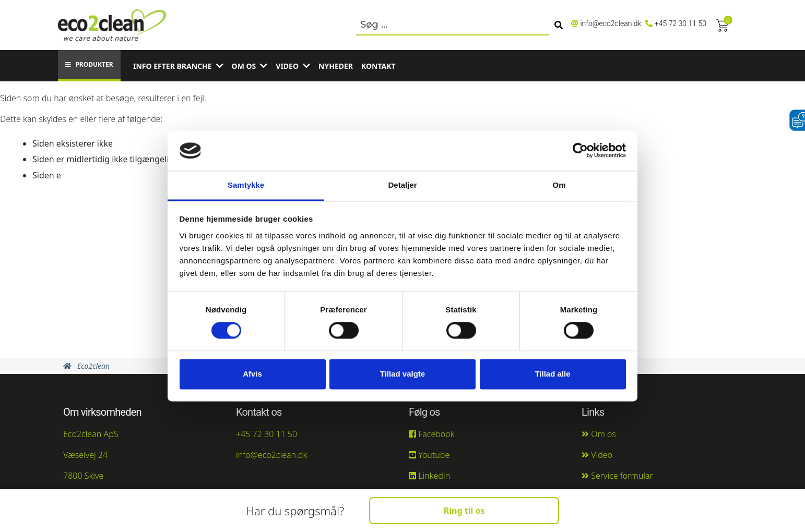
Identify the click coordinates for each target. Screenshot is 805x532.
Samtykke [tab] (246, 185)
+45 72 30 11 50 (680, 23)
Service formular (617, 476)
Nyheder (336, 66)
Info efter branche (173, 66)
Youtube (429, 455)
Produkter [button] (89, 64)
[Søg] (559, 25)
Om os (244, 66)
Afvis (252, 374)
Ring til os (464, 511)
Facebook (432, 434)
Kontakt (378, 66)
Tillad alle (552, 374)
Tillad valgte (402, 374)
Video (287, 66)
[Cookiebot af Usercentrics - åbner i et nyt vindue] (580, 151)
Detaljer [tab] (402, 185)
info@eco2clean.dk (611, 23)
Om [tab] (559, 185)
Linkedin (429, 476)
